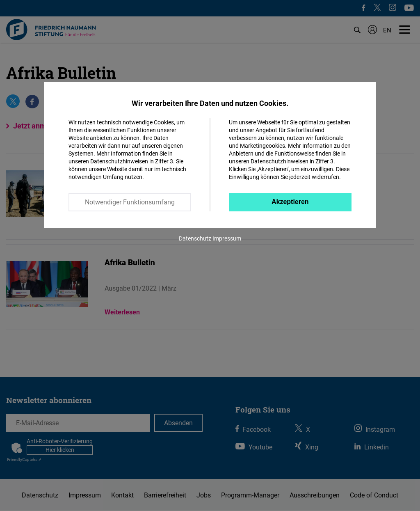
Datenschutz (195, 238)
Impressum (227, 238)
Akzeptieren (290, 202)
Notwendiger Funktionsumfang (130, 202)
